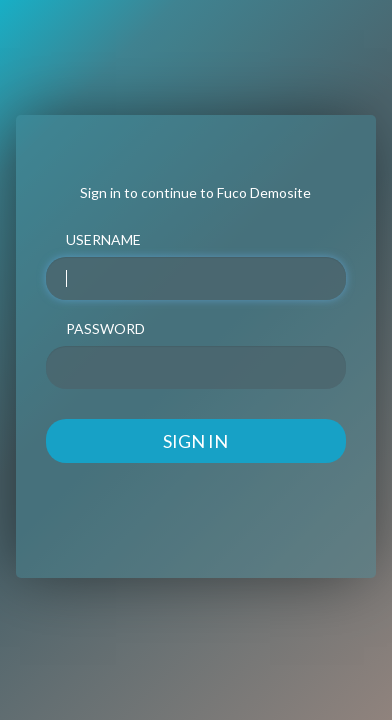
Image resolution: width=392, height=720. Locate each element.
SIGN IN (195, 441)
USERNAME (103, 239)
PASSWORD (105, 328)
